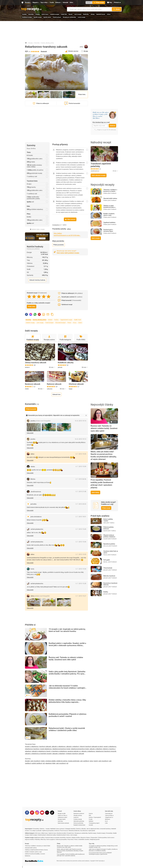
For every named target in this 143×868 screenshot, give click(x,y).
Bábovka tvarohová (109, 576)
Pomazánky (36, 829)
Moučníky (31, 14)
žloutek (27, 761)
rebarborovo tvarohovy (32, 749)
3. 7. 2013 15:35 (81, 554)
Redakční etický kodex (79, 825)
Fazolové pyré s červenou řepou (108, 230)
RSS (90, 815)
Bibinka (33, 479)
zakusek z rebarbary (59, 754)
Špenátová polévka (109, 544)
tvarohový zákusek (45, 747)
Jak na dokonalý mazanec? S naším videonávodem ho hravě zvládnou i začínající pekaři (67, 688)
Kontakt (91, 825)
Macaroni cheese (85, 838)
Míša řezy (43, 839)
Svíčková (57, 831)
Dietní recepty (33, 835)
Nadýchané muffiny (39, 838)
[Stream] (47, 813)
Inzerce (91, 813)
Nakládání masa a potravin (57, 829)
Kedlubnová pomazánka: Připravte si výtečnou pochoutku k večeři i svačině (68, 715)
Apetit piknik (92, 831)
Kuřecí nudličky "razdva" (108, 520)
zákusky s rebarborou (59, 747)
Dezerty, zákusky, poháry (47, 43)
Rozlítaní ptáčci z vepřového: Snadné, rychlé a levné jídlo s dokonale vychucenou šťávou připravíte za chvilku (67, 645)
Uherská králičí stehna (110, 198)
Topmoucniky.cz (109, 815)
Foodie (91, 819)
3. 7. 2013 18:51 (81, 517)
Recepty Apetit (62, 819)
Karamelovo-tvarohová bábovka (110, 584)
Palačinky (37, 839)
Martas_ (106, 562)
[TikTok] (52, 813)
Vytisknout (44, 314)
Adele (27, 389)
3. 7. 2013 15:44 (81, 542)
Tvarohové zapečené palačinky (101, 165)
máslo (43, 761)
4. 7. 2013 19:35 (81, 454)
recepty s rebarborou (32, 747)
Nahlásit (91, 821)
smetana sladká (51, 761)
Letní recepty (40, 323)
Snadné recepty (101, 833)
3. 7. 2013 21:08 (81, 492)
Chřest (109, 14)
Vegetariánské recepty (66, 320)
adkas (82, 47)
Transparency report (94, 823)
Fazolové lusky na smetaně (52, 838)
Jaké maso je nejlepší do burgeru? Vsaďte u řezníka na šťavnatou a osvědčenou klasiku (103, 850)
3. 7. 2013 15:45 (81, 529)
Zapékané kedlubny (109, 222)
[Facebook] (27, 813)
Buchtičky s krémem (66, 838)
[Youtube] (42, 813)
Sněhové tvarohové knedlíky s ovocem (35, 854)
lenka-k (27, 367)
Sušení (80, 323)
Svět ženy (60, 821)
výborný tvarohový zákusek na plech (91, 747)
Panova (105, 555)
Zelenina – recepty (45, 829)
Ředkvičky (86, 14)
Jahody (93, 14)
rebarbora (48, 763)
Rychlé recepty (38, 17)
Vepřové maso (52, 833)
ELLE (106, 821)
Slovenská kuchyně (60, 323)
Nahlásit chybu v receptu (37, 229)
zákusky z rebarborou (88, 751)
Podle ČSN (64, 14)
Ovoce (75, 323)
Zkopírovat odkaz (52, 314)
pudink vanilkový (37, 763)
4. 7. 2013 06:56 (81, 479)
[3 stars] (39, 296)
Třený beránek (108, 568)
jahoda (60, 367)
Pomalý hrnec (70, 833)
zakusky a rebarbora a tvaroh (41, 751)
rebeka (33, 467)
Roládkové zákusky (66, 363)
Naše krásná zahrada (63, 823)
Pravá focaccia (64, 831)
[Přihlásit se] (117, 3)
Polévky (38, 14)
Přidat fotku (82, 94)
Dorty (68, 835)
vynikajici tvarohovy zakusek (75, 754)
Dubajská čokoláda (70, 829)
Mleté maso (45, 833)
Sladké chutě (78, 320)
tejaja (71, 389)
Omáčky (24, 14)
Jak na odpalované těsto (93, 829)
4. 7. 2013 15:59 (81, 466)
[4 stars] (44, 296)
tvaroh (96, 761)
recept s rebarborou (110, 747)
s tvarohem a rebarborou (59, 751)
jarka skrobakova (36, 517)
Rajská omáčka (76, 838)
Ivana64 (106, 539)
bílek (54, 763)
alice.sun (106, 546)
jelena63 (106, 570)
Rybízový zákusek (54, 384)
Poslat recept (48, 314)
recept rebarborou (46, 749)
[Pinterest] (32, 813)
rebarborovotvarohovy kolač (61, 749)
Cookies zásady (78, 819)
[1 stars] (29, 296)
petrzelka (33, 504)
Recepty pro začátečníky (69, 17)
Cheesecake (94, 838)
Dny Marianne (84, 831)
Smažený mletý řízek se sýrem (111, 552)
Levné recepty (82, 17)
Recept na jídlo (62, 813)
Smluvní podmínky (78, 823)
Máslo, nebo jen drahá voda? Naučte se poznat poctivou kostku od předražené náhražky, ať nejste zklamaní (104, 455)
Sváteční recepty (55, 14)
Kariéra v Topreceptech (95, 817)
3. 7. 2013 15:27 (81, 596)
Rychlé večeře (47, 17)
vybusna (50, 389)
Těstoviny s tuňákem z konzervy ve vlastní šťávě (110, 191)
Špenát (70, 14)
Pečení (69, 323)
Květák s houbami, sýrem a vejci (109, 214)
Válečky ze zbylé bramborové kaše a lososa (109, 207)
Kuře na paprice (51, 839)
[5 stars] (49, 296)
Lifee (106, 823)
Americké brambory (105, 829)
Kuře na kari (111, 838)
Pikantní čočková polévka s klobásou (109, 536)
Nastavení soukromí (79, 813)
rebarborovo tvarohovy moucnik (106, 751)
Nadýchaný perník (95, 839)
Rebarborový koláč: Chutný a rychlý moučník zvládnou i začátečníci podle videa (67, 729)
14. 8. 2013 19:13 (80, 439)
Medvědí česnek (101, 14)
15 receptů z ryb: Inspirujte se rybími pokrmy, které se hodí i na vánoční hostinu (67, 630)
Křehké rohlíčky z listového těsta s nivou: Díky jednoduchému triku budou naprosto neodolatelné (67, 702)
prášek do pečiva (62, 761)
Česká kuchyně (57, 17)
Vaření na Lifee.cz (62, 815)
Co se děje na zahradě (35, 831)
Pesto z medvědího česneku (82, 839)
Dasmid (105, 531)
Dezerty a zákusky (81, 829)
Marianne (108, 819)
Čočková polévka (102, 838)
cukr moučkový (35, 761)
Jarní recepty (78, 14)
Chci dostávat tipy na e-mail (101, 122)
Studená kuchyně (61, 835)
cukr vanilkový (84, 761)
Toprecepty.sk (109, 813)
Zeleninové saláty (51, 835)
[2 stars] (34, 296)
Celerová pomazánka (61, 839)
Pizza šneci (71, 839)
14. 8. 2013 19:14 (80, 421)
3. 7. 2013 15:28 (81, 584)
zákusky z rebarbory (73, 747)
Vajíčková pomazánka (48, 831)
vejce (91, 761)
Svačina (56, 320)
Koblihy (106, 592)
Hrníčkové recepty (27, 17)
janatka (40, 421)
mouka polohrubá (74, 761)
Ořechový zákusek (76, 384)
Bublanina (28, 856)
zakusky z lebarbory (96, 749)
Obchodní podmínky (79, 821)
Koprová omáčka (29, 839)
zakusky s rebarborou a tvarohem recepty (38, 754)
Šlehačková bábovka (74, 831)
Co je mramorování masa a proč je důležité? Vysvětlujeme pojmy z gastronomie (100, 853)
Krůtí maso (38, 833)
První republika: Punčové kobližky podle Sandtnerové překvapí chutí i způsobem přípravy (102, 484)
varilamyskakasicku (37, 529)
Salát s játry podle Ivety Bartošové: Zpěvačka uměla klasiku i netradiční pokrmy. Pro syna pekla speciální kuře (67, 674)
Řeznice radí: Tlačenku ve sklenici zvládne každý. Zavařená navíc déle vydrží (66, 658)
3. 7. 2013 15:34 (81, 569)
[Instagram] (37, 813)
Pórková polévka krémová (108, 528)
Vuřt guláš (107, 560)
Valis (105, 523)
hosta (32, 569)
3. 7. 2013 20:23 (81, 504)
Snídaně (50, 320)
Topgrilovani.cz (109, 817)
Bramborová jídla (61, 833)
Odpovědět (30, 433)
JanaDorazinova (95, 171)
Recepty (31, 43)
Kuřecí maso (45, 14)
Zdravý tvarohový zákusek (36, 363)
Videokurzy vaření (62, 817)
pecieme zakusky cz (74, 751)
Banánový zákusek (33, 384)
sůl (44, 763)
